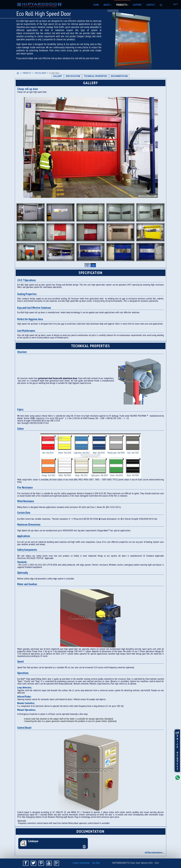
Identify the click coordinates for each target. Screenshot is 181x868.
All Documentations (153, 853)
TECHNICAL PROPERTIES (96, 76)
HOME (96, 5)
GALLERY (58, 76)
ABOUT (108, 5)
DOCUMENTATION (119, 76)
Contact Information (81, 863)
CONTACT (151, 5)
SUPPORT (137, 5)
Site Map (96, 863)
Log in (175, 4)
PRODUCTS (122, 5)
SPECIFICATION (73, 76)
